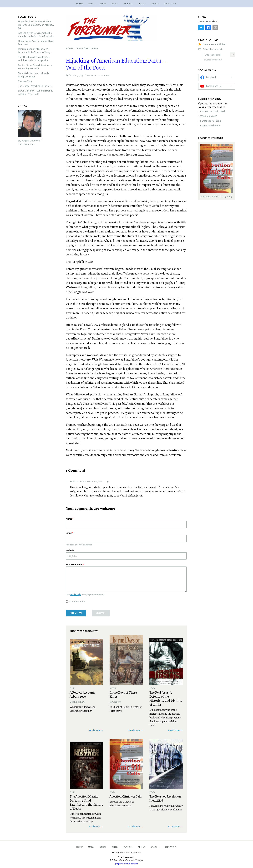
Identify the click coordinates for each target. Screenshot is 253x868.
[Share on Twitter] (201, 27)
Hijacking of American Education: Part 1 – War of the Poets (116, 64)
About (142, 4)
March (72, 75)
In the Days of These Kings (123, 694)
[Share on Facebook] (208, 27)
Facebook (211, 77)
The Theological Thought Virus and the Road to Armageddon (34, 59)
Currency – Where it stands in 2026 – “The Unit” (35, 92)
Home (80, 4)
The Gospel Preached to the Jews (35, 86)
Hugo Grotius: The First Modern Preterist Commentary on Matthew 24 (36, 25)
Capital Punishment (210, 126)
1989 (81, 75)
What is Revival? (208, 116)
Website (70, 550)
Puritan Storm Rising (211, 121)
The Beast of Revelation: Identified (165, 798)
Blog (115, 4)
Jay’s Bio (128, 4)
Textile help (76, 594)
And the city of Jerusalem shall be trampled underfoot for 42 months (36, 35)
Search (155, 4)
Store (103, 4)
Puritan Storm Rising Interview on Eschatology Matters (35, 67)
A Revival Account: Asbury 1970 (82, 694)
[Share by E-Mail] (215, 27)
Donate (169, 847)
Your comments (74, 564)
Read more (94, 730)
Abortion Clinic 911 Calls (126, 796)
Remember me (77, 601)
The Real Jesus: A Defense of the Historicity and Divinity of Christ (166, 698)
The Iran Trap (25, 81)
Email (69, 533)
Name (69, 519)
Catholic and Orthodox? (213, 112)
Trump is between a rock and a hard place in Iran (34, 75)
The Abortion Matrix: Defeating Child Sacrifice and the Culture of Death (86, 802)
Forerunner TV (214, 86)
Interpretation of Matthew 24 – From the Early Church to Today (34, 51)
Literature (91, 75)
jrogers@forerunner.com (127, 864)
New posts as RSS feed (215, 44)
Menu (91, 4)
